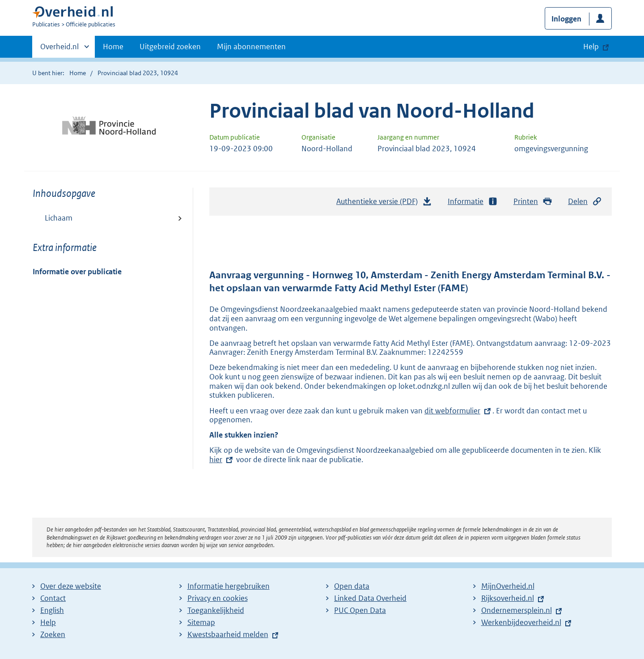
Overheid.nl (59, 49)
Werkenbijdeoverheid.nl (521, 622)
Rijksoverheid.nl (508, 598)
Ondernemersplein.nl (517, 610)
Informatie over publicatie (77, 272)
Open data (352, 586)
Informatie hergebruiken (229, 586)
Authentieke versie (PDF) (384, 204)
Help (48, 622)
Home (113, 47)
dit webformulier (452, 411)
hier (222, 459)
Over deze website (71, 586)
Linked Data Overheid (370, 598)
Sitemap (201, 622)
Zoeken (53, 634)
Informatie (473, 202)
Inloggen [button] (566, 19)
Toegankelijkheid (216, 610)
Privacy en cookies (218, 598)
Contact (53, 598)
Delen (585, 202)
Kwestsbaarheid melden (228, 634)
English (52, 610)
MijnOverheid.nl (508, 586)
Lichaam (59, 218)
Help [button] (591, 47)
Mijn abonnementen (251, 47)
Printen (533, 202)
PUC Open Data (360, 610)
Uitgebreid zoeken (170, 47)
